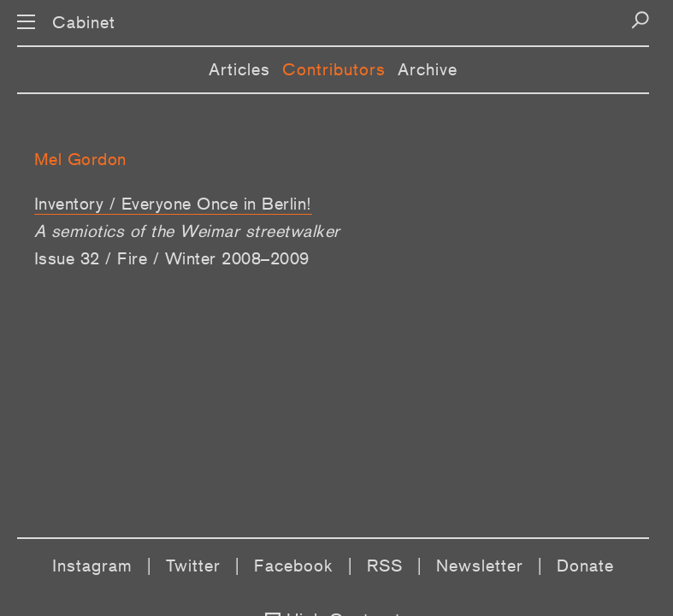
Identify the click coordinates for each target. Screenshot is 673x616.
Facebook (294, 566)
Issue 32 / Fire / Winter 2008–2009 (172, 258)
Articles (239, 69)
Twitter (193, 566)
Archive (428, 69)
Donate (585, 566)
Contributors (334, 69)
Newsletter (480, 566)
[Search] (640, 20)
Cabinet (84, 22)
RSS (385, 566)
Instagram (92, 566)
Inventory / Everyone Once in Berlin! (173, 204)
